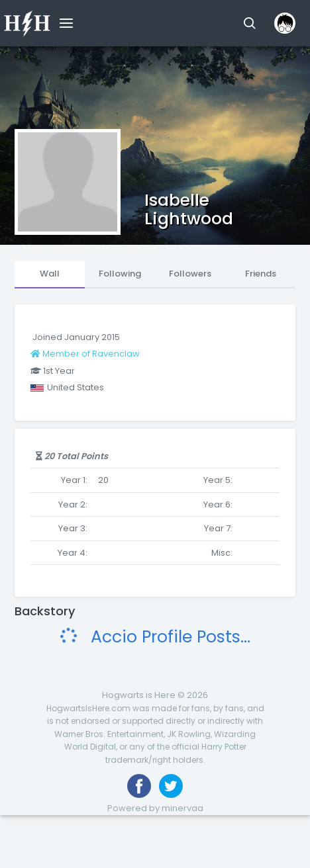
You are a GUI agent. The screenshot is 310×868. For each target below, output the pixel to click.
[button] (249, 23)
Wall (50, 274)
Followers (190, 274)
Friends (261, 274)
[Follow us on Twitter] (171, 786)
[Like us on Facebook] (139, 786)
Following (120, 274)
